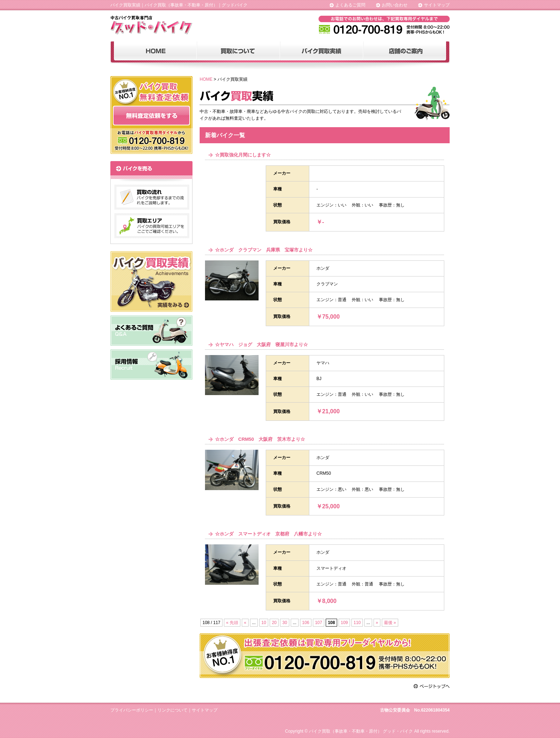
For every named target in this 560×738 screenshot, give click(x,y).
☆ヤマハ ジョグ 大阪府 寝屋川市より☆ (261, 345)
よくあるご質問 (350, 5)
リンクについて (172, 710)
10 (264, 623)
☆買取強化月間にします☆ (243, 155)
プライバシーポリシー (132, 710)
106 (306, 623)
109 (344, 623)
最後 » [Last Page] (390, 623)
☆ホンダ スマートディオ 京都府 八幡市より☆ (268, 534)
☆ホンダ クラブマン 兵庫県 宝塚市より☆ (264, 250)
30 (284, 623)
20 (274, 623)
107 (319, 623)
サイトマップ (437, 5)
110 (357, 623)
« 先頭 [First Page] (232, 623)
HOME (206, 79)
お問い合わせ (395, 5)
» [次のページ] (377, 623)
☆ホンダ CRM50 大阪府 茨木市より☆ (260, 439)
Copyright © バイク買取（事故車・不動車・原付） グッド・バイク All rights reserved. (367, 731)
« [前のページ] (245, 623)
